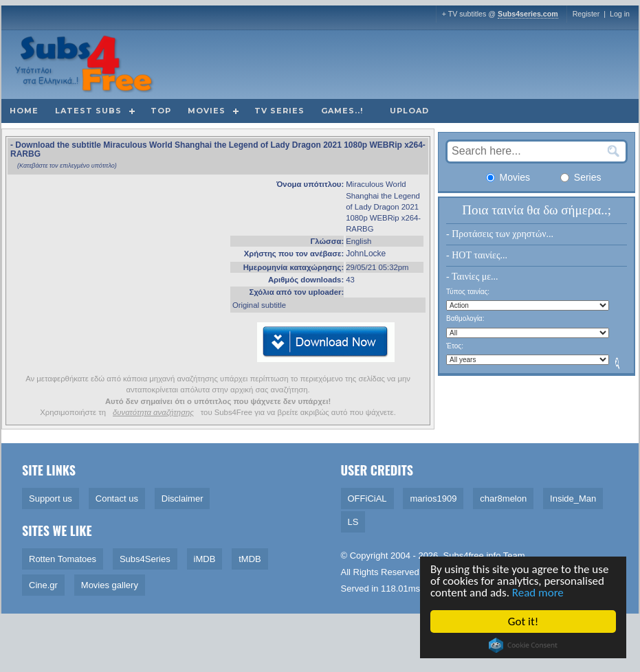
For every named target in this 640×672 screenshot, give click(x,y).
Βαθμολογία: (465, 318)
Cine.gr (43, 585)
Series (581, 177)
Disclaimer (183, 499)
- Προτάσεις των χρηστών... (500, 234)
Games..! (342, 111)
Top (161, 111)
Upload (409, 111)
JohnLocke (366, 254)
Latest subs (88, 111)
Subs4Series (145, 559)
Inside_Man (573, 499)
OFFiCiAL (367, 499)
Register (586, 14)
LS (353, 522)
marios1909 (433, 499)
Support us (51, 499)
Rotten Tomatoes (63, 559)
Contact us (117, 499)
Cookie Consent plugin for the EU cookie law (524, 645)
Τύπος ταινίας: (468, 292)
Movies (207, 111)
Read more (539, 593)
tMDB (250, 559)
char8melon (503, 499)
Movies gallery (110, 585)
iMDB (205, 559)
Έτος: (455, 346)
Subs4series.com (528, 14)
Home (24, 111)
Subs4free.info (472, 556)
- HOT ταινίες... (477, 255)
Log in (620, 14)
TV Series (279, 111)
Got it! (524, 621)
